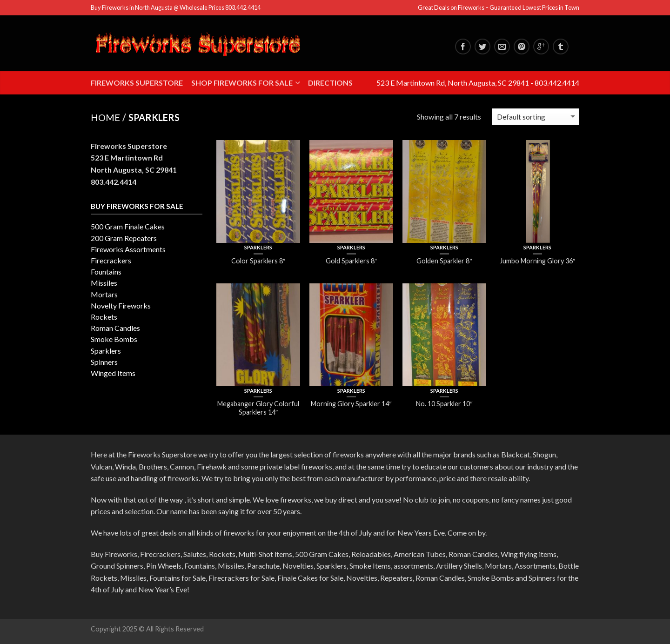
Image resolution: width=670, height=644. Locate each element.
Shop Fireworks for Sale (242, 83)
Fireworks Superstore (137, 83)
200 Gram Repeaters (124, 238)
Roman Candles (115, 328)
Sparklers (258, 247)
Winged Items (113, 373)
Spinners (104, 362)
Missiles (104, 283)
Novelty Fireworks (121, 305)
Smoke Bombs (114, 339)
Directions (330, 83)
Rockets (104, 317)
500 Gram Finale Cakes (128, 226)
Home (105, 117)
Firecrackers (111, 260)
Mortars (104, 294)
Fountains (106, 272)
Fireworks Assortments (128, 249)
